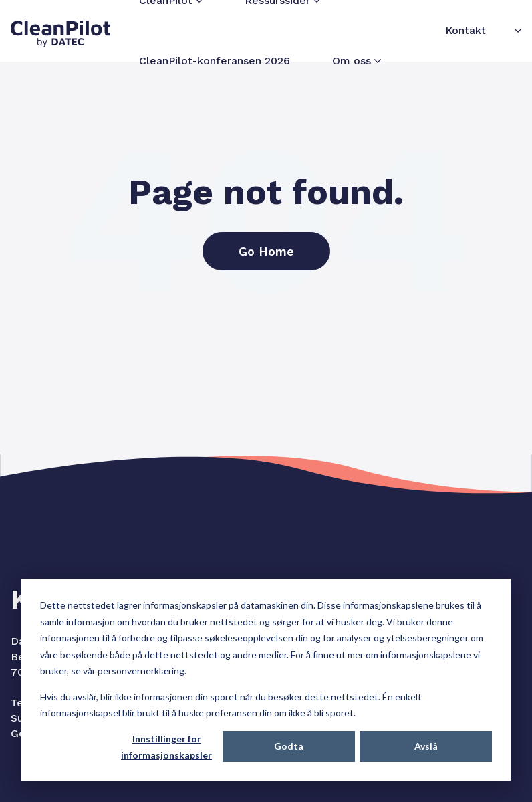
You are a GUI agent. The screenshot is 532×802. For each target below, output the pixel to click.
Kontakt (465, 30)
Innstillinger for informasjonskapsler (166, 747)
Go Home (266, 251)
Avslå (426, 746)
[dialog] (266, 680)
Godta (289, 746)
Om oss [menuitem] (352, 61)
